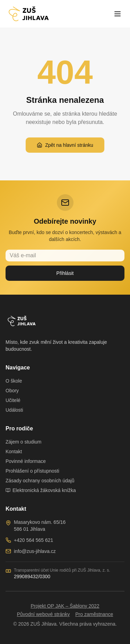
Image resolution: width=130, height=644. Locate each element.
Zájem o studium (23, 442)
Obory (12, 391)
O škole (14, 381)
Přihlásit (65, 273)
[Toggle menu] (118, 14)
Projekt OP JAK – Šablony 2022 (65, 606)
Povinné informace (26, 461)
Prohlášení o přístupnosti (32, 471)
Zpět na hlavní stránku (65, 145)
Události (14, 410)
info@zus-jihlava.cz (35, 551)
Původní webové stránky (44, 614)
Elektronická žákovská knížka (41, 490)
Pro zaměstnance (94, 614)
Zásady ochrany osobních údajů (40, 481)
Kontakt (14, 451)
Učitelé (13, 400)
